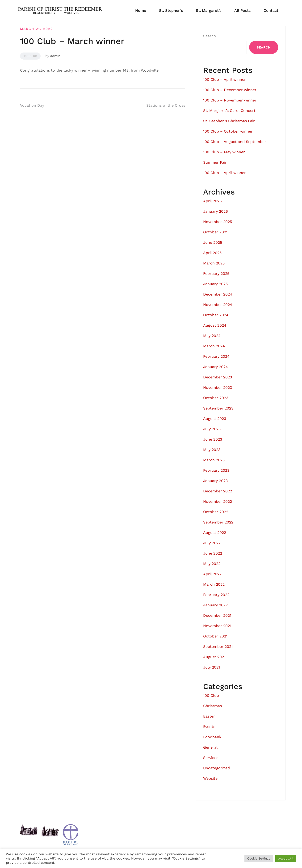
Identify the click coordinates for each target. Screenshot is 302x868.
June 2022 (213, 553)
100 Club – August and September (235, 142)
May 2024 (212, 336)
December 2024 (218, 294)
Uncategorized (216, 768)
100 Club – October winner (228, 131)
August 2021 (214, 657)
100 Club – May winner (224, 152)
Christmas (212, 706)
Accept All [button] (286, 858)
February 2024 (216, 356)
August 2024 (215, 325)
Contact (271, 10)
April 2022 (212, 574)
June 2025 (213, 242)
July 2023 (212, 429)
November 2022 (218, 501)
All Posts (242, 10)
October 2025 (216, 232)
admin (55, 56)
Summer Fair (215, 162)
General (210, 747)
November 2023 (218, 387)
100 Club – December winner (230, 90)
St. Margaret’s (209, 10)
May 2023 (212, 450)
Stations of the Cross (166, 105)
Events (209, 727)
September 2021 (218, 647)
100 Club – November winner (230, 100)
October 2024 (216, 315)
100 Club (30, 56)
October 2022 (216, 512)
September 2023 (218, 408)
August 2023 (215, 419)
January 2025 (215, 284)
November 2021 (217, 626)
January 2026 (216, 211)
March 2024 (214, 346)
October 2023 (216, 398)
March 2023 (214, 460)
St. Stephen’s (171, 10)
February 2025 (216, 274)
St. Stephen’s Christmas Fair (229, 121)
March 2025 (214, 263)
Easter (209, 716)
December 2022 (218, 491)
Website (210, 778)
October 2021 (215, 636)
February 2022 (216, 595)
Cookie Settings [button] (259, 858)
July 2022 (212, 543)
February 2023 (216, 470)
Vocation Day (32, 105)
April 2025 (212, 253)
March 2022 (214, 584)
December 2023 (218, 377)
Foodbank (212, 737)
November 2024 (218, 305)
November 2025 (218, 222)
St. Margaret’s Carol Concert (229, 111)
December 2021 (217, 615)
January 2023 (215, 481)
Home (141, 10)
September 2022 (218, 522)
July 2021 (212, 667)
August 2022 (215, 533)
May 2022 (212, 564)
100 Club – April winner (224, 79)
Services (211, 758)
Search (210, 36)
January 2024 (216, 367)
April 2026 (212, 201)
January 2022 (215, 605)
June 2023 (213, 439)
